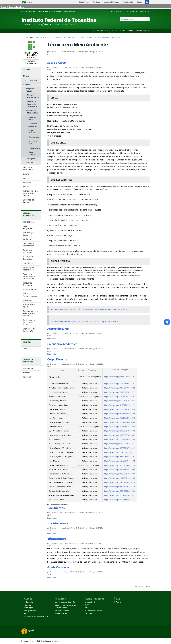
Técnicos (82, 37)
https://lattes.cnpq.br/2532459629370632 (120, 401)
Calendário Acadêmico (62, 344)
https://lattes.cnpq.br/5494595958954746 (120, 487)
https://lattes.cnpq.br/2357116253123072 (120, 495)
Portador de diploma (94, 611)
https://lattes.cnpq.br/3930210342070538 (120, 482)
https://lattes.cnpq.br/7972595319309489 (120, 461)
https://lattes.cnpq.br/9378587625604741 (120, 500)
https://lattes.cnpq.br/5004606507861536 (120, 491)
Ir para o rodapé (69, 11)
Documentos (56, 508)
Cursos (75, 37)
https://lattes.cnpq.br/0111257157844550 (120, 427)
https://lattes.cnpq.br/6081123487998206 (120, 414)
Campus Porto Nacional (54, 37)
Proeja (27, 613)
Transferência (91, 613)
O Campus (67, 37)
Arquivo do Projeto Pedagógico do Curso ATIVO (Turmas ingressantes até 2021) (86, 321)
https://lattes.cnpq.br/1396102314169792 (120, 397)
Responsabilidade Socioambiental (62, 612)
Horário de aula (58, 523)
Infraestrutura (57, 539)
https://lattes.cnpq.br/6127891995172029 (120, 388)
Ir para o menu (42, 11)
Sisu (87, 608)
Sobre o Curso (57, 63)
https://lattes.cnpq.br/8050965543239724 (120, 465)
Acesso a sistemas (127, 31)
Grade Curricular (58, 567)
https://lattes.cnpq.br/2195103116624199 (120, 405)
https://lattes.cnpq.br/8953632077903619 (120, 448)
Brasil (30, 2)
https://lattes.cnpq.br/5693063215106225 (120, 452)
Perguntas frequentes (100, 31)
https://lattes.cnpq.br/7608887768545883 (120, 435)
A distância (28, 602)
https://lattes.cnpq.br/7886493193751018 (120, 409)
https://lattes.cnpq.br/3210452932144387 (120, 384)
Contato (114, 31)
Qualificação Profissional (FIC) (36, 616)
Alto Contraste (131, 12)
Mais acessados (61, 608)
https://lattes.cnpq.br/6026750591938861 (120, 474)
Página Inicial (39, 37)
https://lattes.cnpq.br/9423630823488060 (120, 470)
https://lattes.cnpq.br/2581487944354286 (120, 422)
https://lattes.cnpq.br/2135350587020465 (120, 431)
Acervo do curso (58, 329)
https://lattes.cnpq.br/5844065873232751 (120, 457)
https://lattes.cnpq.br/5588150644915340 (120, 439)
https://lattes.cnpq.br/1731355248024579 (120, 418)
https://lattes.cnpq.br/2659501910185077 (120, 444)
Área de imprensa (143, 31)
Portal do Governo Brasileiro (13, 7)
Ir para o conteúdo (28, 11)
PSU (87, 605)
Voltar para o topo (142, 586)
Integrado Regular (94, 37)
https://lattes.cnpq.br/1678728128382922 (120, 478)
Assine (118, 602)
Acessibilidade (117, 12)
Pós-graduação (30, 611)
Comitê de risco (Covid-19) (65, 602)
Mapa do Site (145, 12)
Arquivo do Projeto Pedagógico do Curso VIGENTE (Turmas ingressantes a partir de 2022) (91, 309)
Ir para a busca (55, 11)
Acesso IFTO (90, 602)
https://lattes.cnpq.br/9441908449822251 (120, 377)
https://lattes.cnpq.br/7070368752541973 (120, 392)
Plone (56, 641)
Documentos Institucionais (65, 605)
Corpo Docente (57, 359)
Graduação (29, 608)
